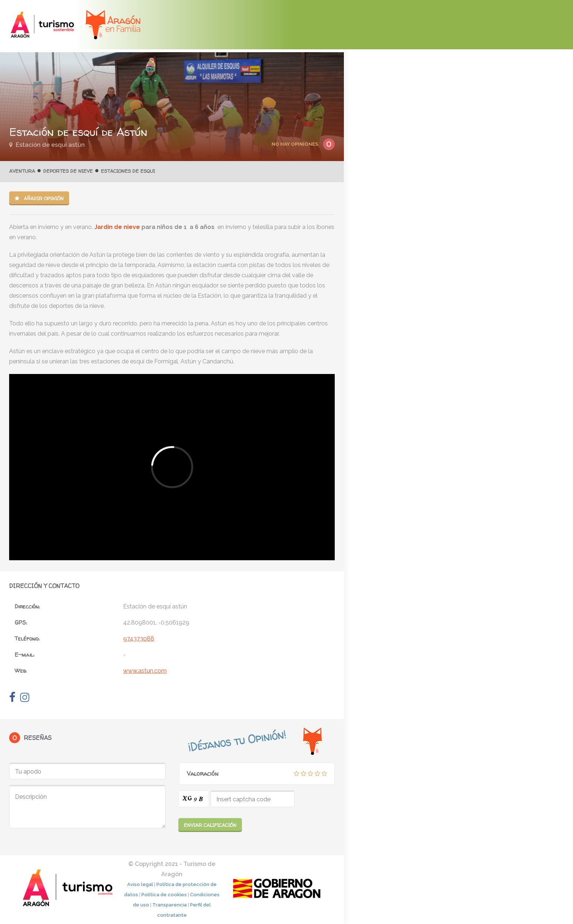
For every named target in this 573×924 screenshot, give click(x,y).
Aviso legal (140, 884)
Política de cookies (164, 895)
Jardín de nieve (117, 227)
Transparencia (170, 905)
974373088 (139, 639)
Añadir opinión (39, 198)
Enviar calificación (210, 825)
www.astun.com (145, 671)
